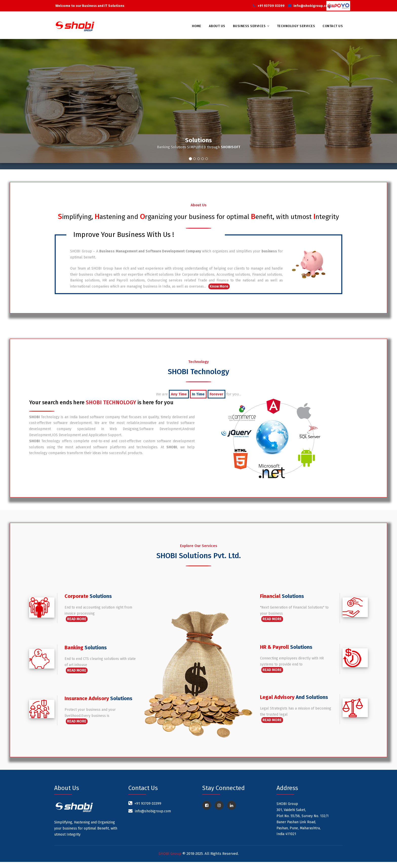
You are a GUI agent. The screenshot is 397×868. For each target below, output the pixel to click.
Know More (219, 292)
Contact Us (333, 26)
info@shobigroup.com (312, 6)
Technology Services (296, 26)
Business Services (249, 26)
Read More (77, 625)
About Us (217, 26)
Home (197, 26)
